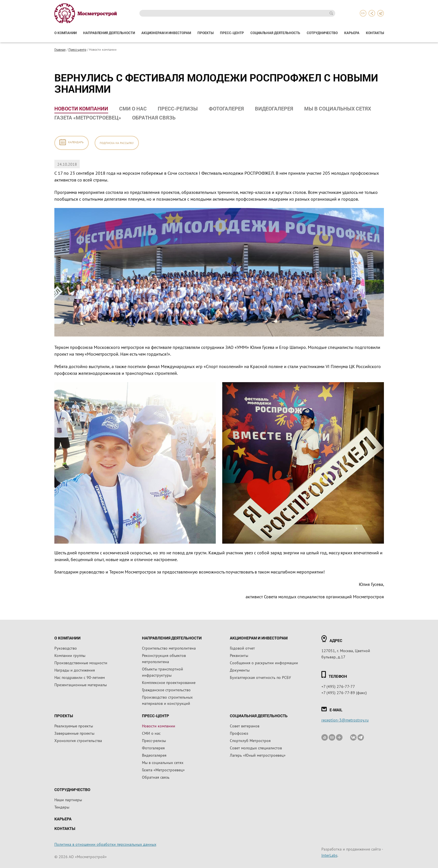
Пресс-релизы (178, 108)
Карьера (352, 33)
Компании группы (70, 655)
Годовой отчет (242, 648)
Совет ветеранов (245, 726)
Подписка (117, 143)
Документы (240, 670)
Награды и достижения (75, 670)
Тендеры (62, 807)
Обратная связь (154, 118)
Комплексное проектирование (169, 682)
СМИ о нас (133, 108)
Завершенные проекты (74, 733)
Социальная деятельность (275, 33)
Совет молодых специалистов (256, 748)
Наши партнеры (68, 800)
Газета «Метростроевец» (88, 118)
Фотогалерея (226, 108)
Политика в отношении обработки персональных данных (105, 844)
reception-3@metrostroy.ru (345, 720)
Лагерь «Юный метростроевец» (258, 755)
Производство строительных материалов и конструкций (167, 700)
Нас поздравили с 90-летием (80, 677)
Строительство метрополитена (169, 648)
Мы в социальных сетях (338, 108)
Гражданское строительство (166, 690)
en (363, 13)
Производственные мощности (81, 663)
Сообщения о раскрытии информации (264, 663)
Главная (60, 49)
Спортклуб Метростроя (250, 740)
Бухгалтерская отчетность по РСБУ (260, 677)
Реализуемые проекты (74, 726)
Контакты (375, 33)
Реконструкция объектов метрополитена (164, 658)
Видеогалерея (274, 108)
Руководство (66, 648)
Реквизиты (239, 655)
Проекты (205, 33)
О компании (65, 33)
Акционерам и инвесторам (166, 33)
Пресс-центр (232, 33)
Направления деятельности (109, 33)
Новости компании (81, 108)
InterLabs (329, 855)
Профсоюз (239, 733)
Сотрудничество (322, 33)
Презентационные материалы (81, 685)
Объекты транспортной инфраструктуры (163, 672)
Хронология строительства (78, 740)
